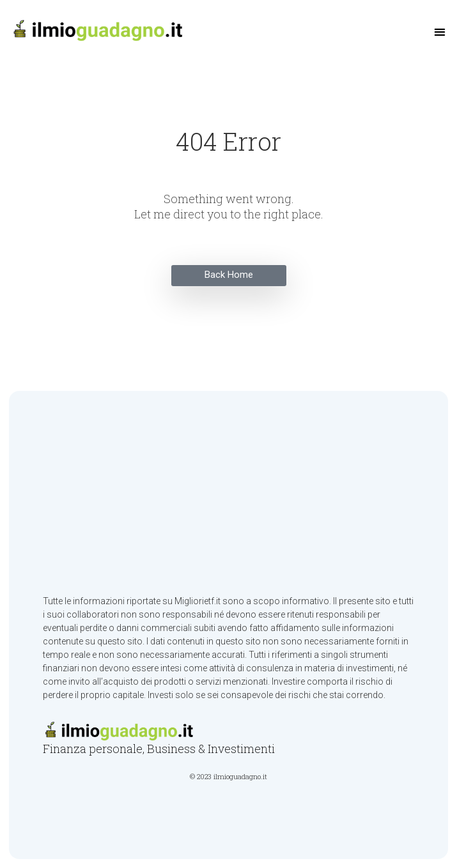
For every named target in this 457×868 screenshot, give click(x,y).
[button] (440, 32)
